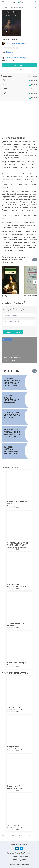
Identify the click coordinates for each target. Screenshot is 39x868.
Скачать (34, 80)
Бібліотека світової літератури (17, 58)
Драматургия (11, 52)
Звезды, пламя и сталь (13, 357)
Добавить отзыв (13, 332)
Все (35, 260)
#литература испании (13, 55)
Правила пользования (19, 856)
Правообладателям (19, 860)
